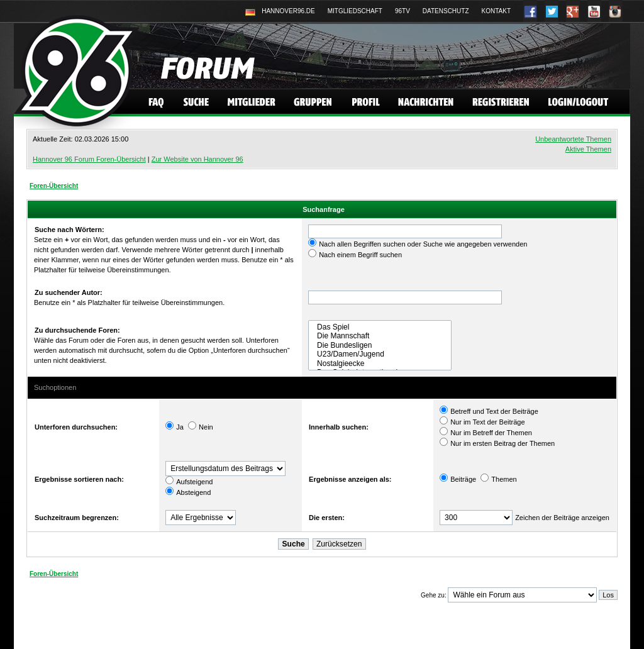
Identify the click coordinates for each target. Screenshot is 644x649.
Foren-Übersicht (54, 186)
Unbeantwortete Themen (573, 139)
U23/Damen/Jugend (380, 354)
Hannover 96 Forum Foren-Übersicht (89, 159)
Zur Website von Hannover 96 (197, 159)
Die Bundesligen (380, 345)
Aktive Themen (588, 149)
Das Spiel (380, 327)
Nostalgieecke (380, 363)
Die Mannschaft (380, 336)
